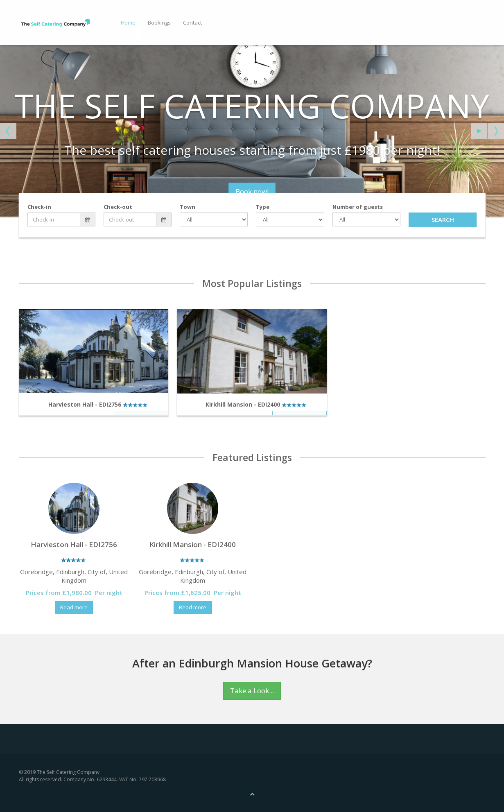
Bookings (159, 23)
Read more (74, 607)
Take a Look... (252, 691)
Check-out (118, 207)
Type (263, 207)
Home (128, 23)
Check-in (39, 207)
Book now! (218, 191)
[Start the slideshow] (479, 131)
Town (188, 207)
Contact (192, 23)
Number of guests (358, 207)
